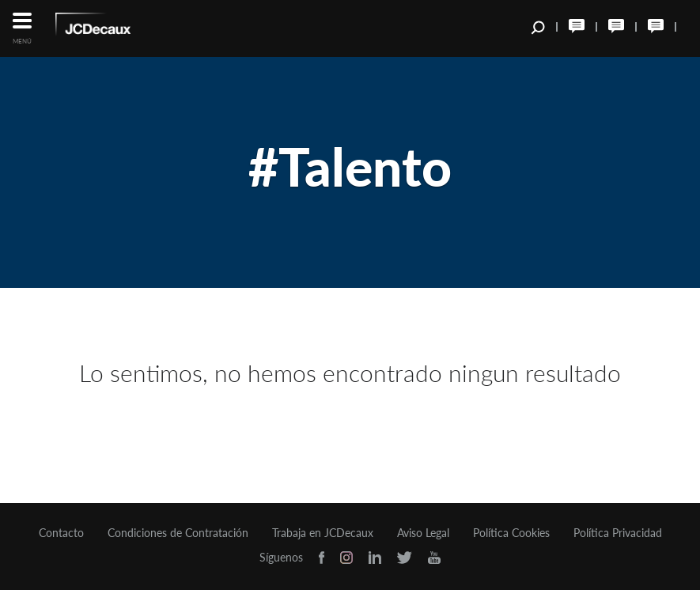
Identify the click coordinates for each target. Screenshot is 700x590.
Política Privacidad (618, 533)
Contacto (61, 533)
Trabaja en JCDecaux (323, 533)
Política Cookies (511, 533)
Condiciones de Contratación (178, 533)
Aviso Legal (423, 533)
